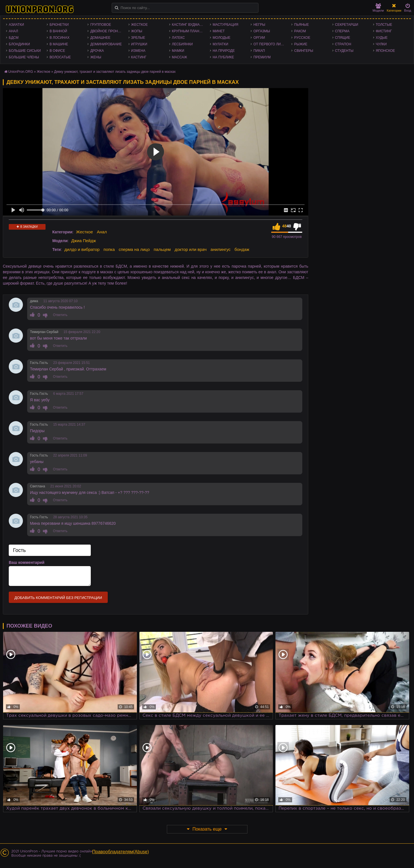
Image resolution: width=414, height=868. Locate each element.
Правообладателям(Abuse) (121, 852)
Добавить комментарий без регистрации (58, 598)
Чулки (381, 44)
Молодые (222, 38)
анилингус (221, 249)
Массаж (180, 57)
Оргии (259, 38)
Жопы (137, 31)
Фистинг (384, 31)
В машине (59, 44)
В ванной (58, 31)
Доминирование (106, 44)
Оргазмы (262, 31)
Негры (259, 25)
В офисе (57, 51)
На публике (223, 57)
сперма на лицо (134, 249)
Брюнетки (59, 25)
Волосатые (60, 57)
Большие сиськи (25, 51)
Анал (13, 31)
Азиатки (16, 25)
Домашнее (100, 38)
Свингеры (304, 51)
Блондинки (19, 44)
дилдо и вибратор (82, 249)
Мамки (178, 51)
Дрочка (97, 51)
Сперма (342, 31)
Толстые (384, 25)
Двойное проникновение (108, 31)
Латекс (178, 38)
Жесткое (140, 25)
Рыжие (301, 44)
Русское (302, 38)
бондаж (242, 249)
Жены (96, 57)
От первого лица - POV (271, 44)
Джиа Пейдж (84, 241)
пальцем (162, 249)
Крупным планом (188, 31)
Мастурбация (226, 25)
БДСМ (14, 38)
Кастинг (139, 57)
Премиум (262, 57)
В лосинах (60, 38)
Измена (138, 51)
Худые (382, 38)
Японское (385, 51)
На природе (224, 51)
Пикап (259, 51)
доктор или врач (190, 249)
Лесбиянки (182, 44)
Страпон (343, 44)
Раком (300, 31)
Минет (219, 31)
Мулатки (220, 44)
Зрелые (138, 38)
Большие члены (24, 57)
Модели (378, 8)
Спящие (343, 38)
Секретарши (347, 25)
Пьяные (301, 25)
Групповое (101, 25)
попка (109, 249)
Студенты (344, 51)
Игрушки (139, 44)
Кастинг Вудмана (188, 25)
